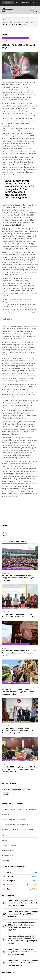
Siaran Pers (6, 861)
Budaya (5, 840)
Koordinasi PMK (7, 856)
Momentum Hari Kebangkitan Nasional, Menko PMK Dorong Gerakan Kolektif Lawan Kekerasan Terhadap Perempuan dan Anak (22, 940)
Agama (4, 835)
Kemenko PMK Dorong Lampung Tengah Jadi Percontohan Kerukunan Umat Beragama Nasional (23, 963)
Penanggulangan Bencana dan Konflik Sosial (18, 22)
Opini (6, 794)
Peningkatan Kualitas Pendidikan (14, 820)
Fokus (28, 790)
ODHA (10, 239)
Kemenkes (12, 278)
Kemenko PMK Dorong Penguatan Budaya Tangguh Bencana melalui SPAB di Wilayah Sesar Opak (22, 903)
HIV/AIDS (15, 225)
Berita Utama (17, 790)
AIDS (5, 535)
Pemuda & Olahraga (9, 845)
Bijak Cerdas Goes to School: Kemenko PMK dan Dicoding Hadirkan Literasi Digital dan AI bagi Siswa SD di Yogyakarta (22, 926)
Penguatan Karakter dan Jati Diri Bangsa (16, 825)
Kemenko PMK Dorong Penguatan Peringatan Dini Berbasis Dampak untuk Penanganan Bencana (22, 952)
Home (5, 20)
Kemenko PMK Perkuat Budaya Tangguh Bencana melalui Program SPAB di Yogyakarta (23, 914)
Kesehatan (6, 814)
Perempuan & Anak (8, 851)
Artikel (6, 34)
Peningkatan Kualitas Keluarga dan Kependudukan (20, 809)
